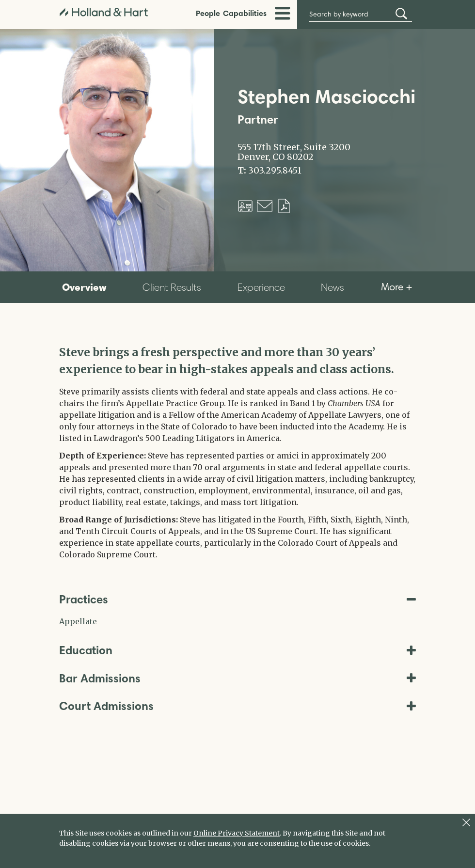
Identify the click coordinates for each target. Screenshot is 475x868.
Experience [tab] (261, 287)
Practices (237, 599)
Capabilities (245, 13)
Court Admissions (237, 706)
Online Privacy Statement (237, 833)
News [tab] (332, 287)
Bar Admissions (237, 678)
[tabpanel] (237, 452)
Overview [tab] (84, 287)
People (208, 13)
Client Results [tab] (172, 287)
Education (237, 650)
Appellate (78, 621)
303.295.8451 (275, 171)
